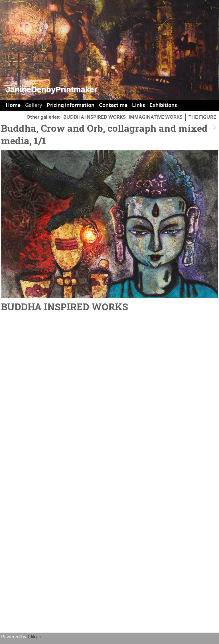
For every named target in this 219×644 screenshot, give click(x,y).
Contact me (113, 105)
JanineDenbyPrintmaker (51, 89)
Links (138, 105)
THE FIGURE (202, 117)
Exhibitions (163, 105)
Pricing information (71, 105)
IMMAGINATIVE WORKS (156, 117)
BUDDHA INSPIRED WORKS (95, 117)
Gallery (34, 105)
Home (13, 105)
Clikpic (35, 637)
